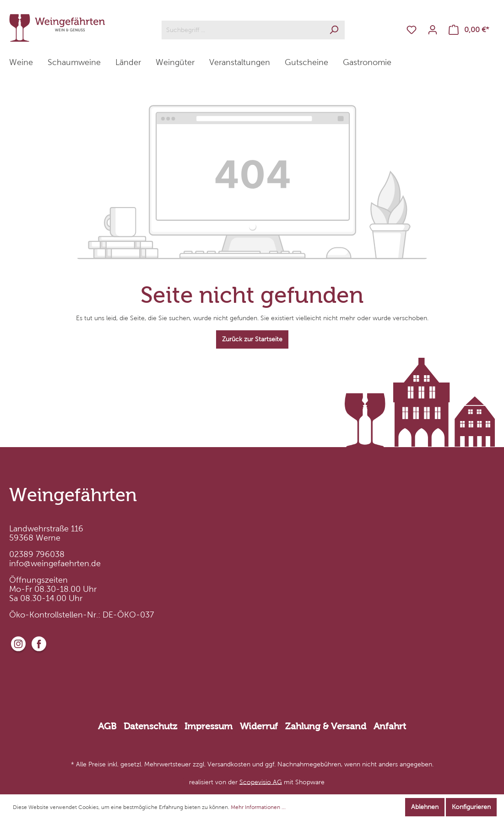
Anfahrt (390, 726)
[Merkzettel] (412, 30)
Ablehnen (425, 807)
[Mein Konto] (433, 30)
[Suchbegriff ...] (243, 30)
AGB (107, 726)
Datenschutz (150, 726)
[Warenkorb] (469, 30)
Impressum (209, 726)
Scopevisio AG (261, 782)
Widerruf (259, 726)
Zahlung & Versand (326, 726)
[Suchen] (334, 30)
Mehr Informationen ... (258, 807)
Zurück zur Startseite (252, 339)
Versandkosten (229, 764)
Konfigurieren (471, 807)
